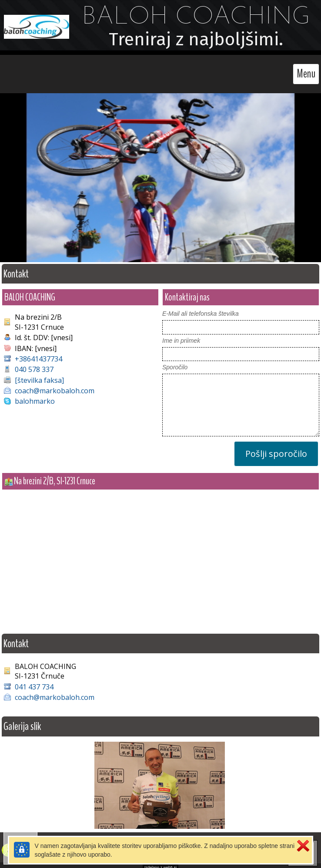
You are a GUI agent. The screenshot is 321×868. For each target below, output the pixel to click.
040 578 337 (34, 365)
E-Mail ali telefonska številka (201, 309)
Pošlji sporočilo (276, 449)
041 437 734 (34, 682)
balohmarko (35, 397)
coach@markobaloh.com (55, 386)
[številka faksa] (39, 376)
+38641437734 (38, 355)
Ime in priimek (181, 336)
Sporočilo (175, 363)
